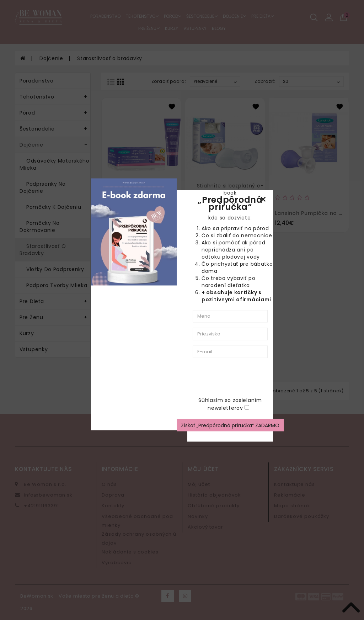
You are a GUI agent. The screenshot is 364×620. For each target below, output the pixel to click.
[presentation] (268, 377)
